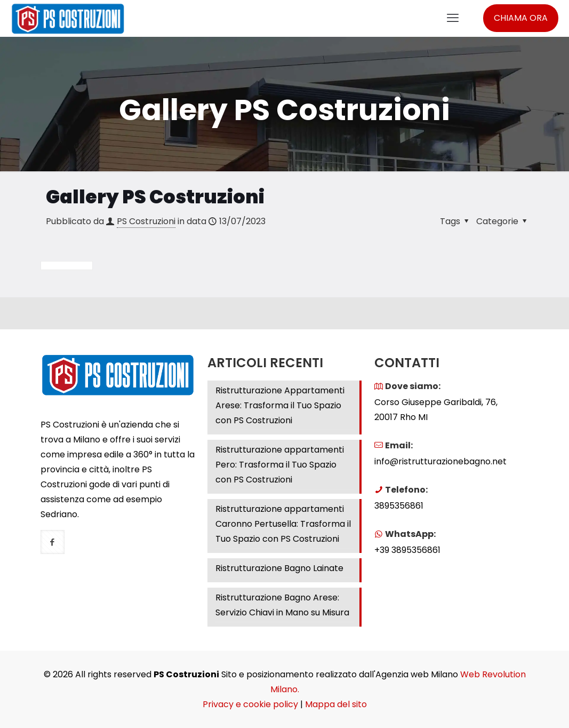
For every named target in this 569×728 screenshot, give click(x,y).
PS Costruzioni (146, 221)
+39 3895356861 (407, 550)
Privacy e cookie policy (250, 704)
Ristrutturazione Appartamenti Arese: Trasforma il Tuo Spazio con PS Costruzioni (280, 405)
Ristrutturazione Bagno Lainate (279, 568)
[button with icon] (53, 542)
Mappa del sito (336, 704)
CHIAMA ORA (521, 18)
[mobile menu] (453, 18)
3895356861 (399, 506)
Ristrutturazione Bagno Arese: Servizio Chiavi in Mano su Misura (282, 605)
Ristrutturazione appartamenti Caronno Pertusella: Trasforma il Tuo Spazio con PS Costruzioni (283, 524)
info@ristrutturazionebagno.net (440, 461)
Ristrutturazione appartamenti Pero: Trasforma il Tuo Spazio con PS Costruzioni (280, 465)
